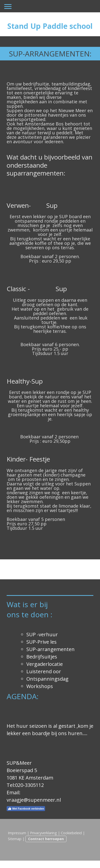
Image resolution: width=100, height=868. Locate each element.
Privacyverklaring (43, 833)
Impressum (17, 833)
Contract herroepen (46, 839)
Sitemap (15, 839)
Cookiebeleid (71, 833)
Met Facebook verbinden (26, 809)
